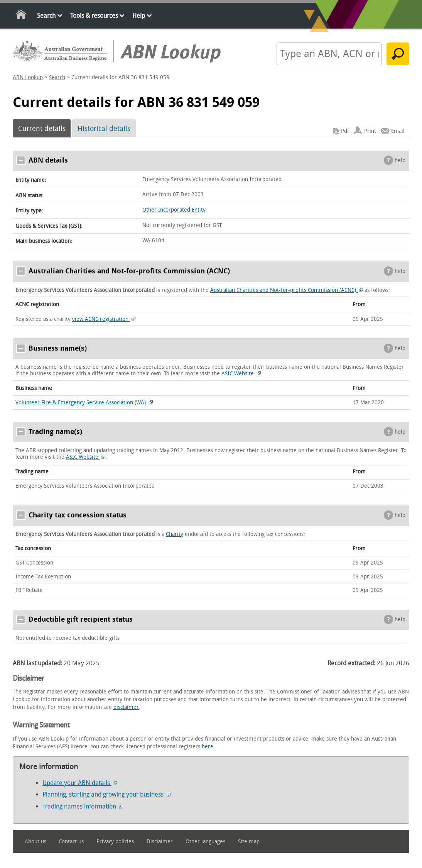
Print (370, 131)
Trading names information (83, 806)
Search (46, 16)
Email (398, 131)
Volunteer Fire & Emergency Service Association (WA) (84, 403)
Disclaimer (160, 842)
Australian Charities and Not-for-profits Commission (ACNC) (287, 290)
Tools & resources (94, 16)
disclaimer (126, 707)
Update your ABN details (80, 783)
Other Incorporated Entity (174, 210)
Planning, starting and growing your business (106, 794)
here (208, 747)
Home (21, 16)
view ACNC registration (104, 319)
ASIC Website (241, 374)
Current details (42, 129)
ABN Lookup (28, 77)
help (400, 160)
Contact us (71, 842)
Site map (249, 842)
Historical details (104, 129)
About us (35, 842)
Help (139, 16)
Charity (175, 534)
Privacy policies (115, 842)
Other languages (205, 842)
